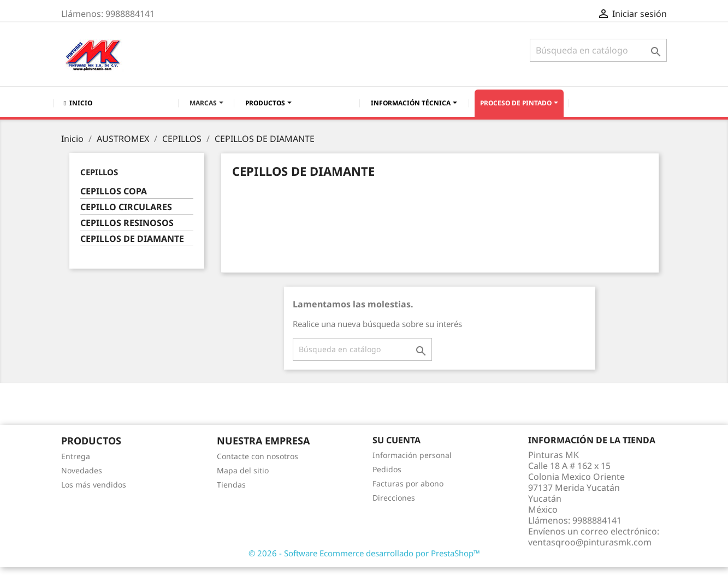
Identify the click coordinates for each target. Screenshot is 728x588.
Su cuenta (396, 440)
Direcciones (394, 498)
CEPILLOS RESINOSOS (127, 223)
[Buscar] (598, 50)
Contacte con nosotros (258, 456)
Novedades (82, 470)
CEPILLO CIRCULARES (126, 207)
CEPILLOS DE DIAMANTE (132, 239)
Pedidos (387, 469)
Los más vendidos (94, 485)
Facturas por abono (408, 483)
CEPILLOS (99, 172)
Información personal (412, 455)
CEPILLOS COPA (114, 191)
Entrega (76, 456)
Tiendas (231, 485)
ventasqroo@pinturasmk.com (590, 542)
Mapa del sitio (243, 470)
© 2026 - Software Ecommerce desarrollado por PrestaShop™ (364, 553)
